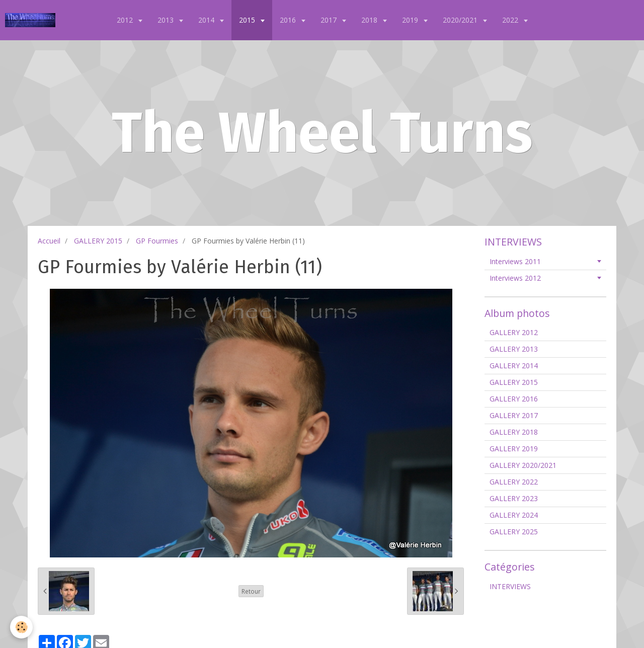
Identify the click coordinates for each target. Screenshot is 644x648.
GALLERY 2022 (514, 482)
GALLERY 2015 (98, 241)
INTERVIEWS (510, 586)
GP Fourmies (157, 241)
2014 (207, 20)
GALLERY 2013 (514, 349)
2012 (126, 20)
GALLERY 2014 (514, 366)
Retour (251, 591)
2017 (330, 20)
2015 (248, 20)
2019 (411, 20)
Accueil (49, 241)
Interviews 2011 (515, 261)
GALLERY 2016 (514, 399)
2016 (289, 20)
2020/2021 (461, 20)
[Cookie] (21, 627)
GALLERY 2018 (514, 432)
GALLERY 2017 (514, 415)
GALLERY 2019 (514, 449)
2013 (167, 20)
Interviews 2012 (515, 278)
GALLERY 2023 (514, 498)
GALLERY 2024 (514, 515)
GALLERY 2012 (514, 332)
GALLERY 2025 (514, 532)
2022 (511, 20)
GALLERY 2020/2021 (523, 465)
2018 (370, 20)
